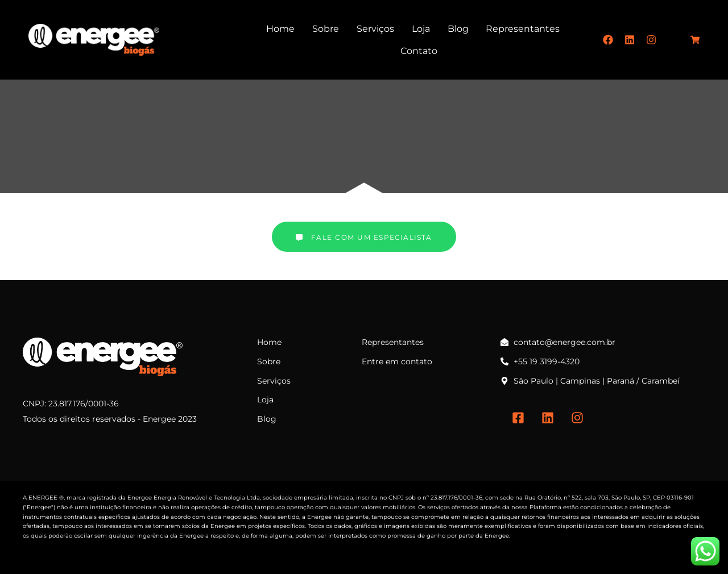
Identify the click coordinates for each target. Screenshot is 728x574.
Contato (419, 51)
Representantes (523, 29)
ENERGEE (43, 498)
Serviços (375, 29)
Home (280, 29)
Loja (421, 29)
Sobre (326, 29)
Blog (458, 29)
